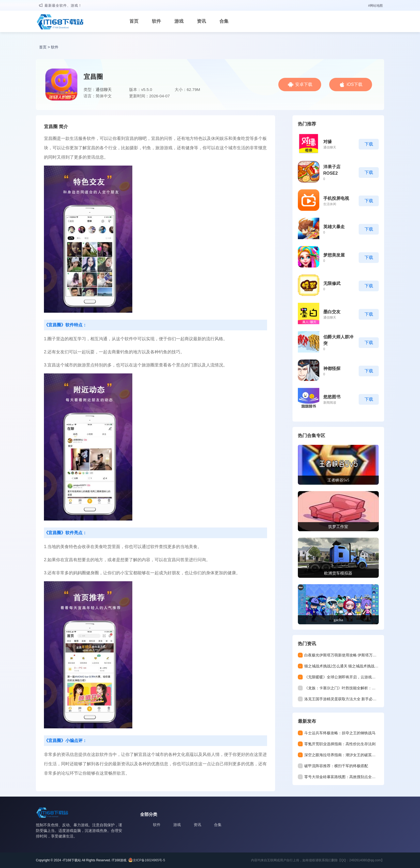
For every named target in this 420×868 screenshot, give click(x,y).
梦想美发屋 (334, 255)
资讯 (201, 21)
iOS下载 (355, 84)
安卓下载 (304, 84)
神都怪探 (332, 368)
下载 (369, 144)
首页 (134, 21)
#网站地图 (375, 6)
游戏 (179, 21)
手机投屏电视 (336, 198)
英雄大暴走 (334, 227)
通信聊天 (104, 89)
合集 (224, 21)
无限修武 (332, 283)
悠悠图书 (332, 397)
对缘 (328, 142)
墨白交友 (332, 312)
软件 (156, 21)
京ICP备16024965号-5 (149, 860)
